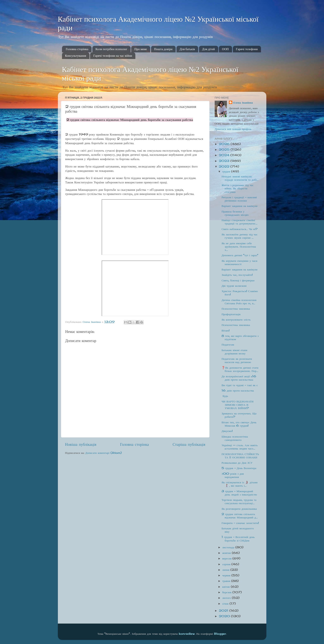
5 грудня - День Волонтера (239, 468)
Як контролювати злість (236, 320)
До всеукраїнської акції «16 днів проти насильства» (239, 378)
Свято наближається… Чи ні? (239, 229)
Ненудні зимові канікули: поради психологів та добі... (240, 178)
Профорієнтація (231, 314)
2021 (224, 611)
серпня (227, 564)
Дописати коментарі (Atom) (104, 453)
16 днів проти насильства (238, 390)
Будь (225, 396)
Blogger (220, 634)
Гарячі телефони (247, 49)
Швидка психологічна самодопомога (235, 438)
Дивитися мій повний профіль (233, 129)
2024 (225, 155)
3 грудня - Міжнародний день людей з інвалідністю (239, 493)
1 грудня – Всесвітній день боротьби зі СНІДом (238, 539)
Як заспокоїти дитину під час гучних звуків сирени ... (239, 236)
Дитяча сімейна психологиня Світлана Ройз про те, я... (239, 302)
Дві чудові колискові (234, 286)
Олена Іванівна (243, 103)
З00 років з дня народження (233, 475)
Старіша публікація (189, 444)
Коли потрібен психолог (111, 49)
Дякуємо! (227, 431)
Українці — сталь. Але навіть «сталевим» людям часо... (240, 447)
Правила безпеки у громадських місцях (235, 213)
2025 (225, 150)
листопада (229, 547)
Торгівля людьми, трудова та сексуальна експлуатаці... (239, 501)
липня (226, 570)
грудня (227, 171)
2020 (225, 616)
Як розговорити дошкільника (239, 509)
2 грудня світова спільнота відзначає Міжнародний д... (240, 516)
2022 (225, 166)
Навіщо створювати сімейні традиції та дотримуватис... (239, 222)
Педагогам (228, 344)
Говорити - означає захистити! (240, 523)
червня (227, 575)
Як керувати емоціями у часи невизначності (239, 262)
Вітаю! (226, 330)
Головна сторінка (77, 49)
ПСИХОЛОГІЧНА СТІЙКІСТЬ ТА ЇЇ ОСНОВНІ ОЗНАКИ (240, 456)
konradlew (187, 634)
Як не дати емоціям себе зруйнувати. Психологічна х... (239, 247)
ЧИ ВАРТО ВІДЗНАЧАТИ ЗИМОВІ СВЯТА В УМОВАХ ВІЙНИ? (238, 405)
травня (227, 581)
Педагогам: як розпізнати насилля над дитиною (237, 360)
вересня (228, 558)
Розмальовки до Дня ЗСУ (237, 463)
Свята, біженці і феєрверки (238, 280)
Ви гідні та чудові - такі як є (240, 385)
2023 (225, 161)
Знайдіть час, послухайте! (237, 275)
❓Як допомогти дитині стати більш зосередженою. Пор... (240, 369)
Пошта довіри (163, 49)
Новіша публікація (81, 444)
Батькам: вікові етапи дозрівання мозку (234, 352)
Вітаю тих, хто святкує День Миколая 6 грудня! (239, 424)
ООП (225, 49)
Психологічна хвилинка (236, 309)
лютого (227, 598)
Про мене (141, 49)
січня (226, 604)
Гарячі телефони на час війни (113, 56)
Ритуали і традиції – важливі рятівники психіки (239, 199)
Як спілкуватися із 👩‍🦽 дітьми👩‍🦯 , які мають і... (239, 484)
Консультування (76, 56)
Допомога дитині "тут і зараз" (240, 255)
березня (227, 592)
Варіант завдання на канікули (239, 206)
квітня (227, 587)
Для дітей (208, 49)
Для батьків (187, 49)
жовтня (227, 553)
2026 (225, 144)
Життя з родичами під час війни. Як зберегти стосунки (238, 188)
